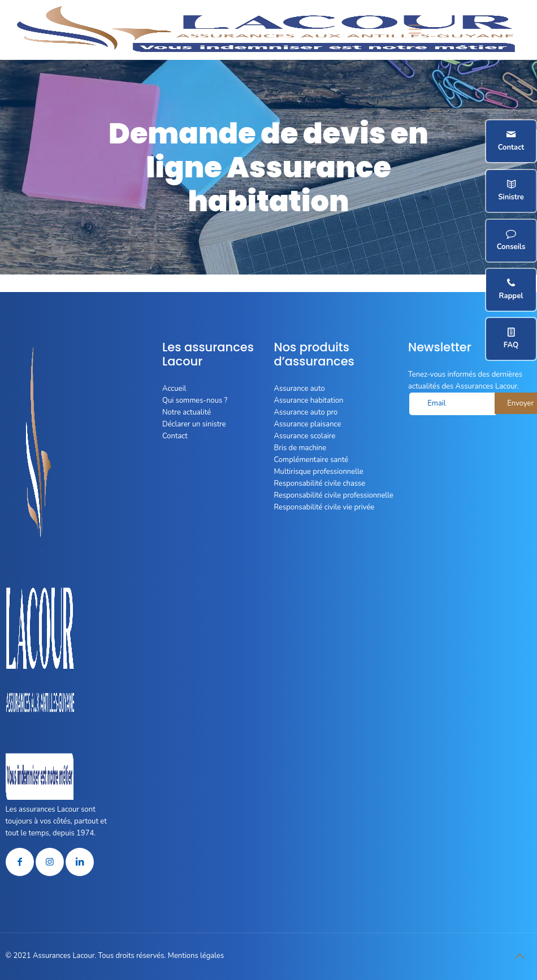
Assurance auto (300, 389)
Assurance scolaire (305, 436)
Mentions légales (196, 956)
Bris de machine (300, 448)
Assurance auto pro (306, 412)
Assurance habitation (309, 400)
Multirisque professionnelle (319, 472)
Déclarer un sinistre (194, 424)
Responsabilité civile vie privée (324, 507)
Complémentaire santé (311, 460)
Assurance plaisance (308, 424)
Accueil (174, 389)
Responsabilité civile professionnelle (334, 495)
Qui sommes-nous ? (195, 400)
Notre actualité (187, 412)
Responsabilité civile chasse (320, 484)
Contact (175, 436)
